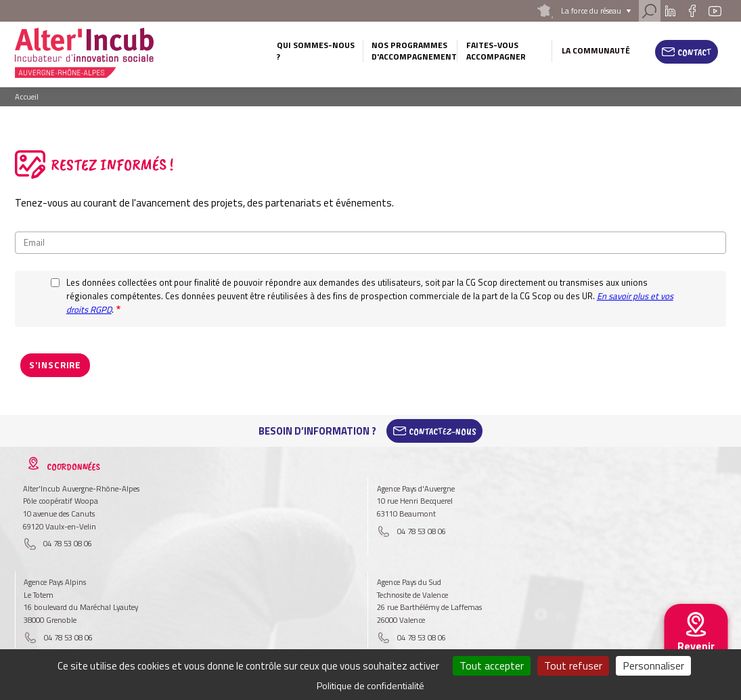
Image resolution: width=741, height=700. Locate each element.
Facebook (692, 11)
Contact (695, 52)
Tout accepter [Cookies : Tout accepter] (492, 665)
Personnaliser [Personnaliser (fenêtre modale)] (653, 665)
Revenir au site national (696, 657)
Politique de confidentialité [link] (370, 685)
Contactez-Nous (443, 431)
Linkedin (670, 11)
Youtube (715, 11)
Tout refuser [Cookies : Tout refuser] (573, 665)
